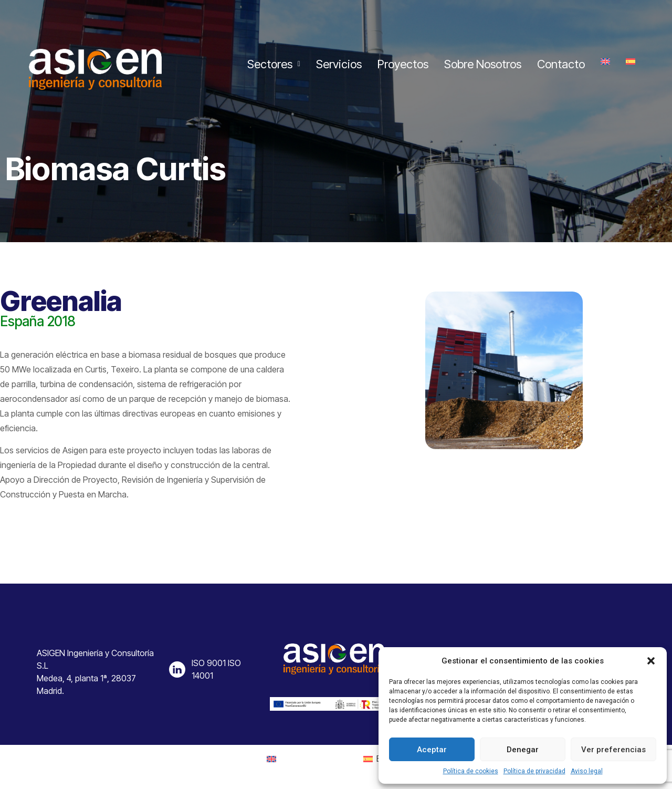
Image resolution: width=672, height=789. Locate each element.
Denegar (523, 750)
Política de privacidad (534, 771)
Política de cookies (471, 771)
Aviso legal (587, 771)
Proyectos (403, 64)
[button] (651, 661)
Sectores (274, 64)
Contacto (561, 64)
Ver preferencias (613, 750)
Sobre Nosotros (483, 64)
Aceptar (432, 750)
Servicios (339, 64)
